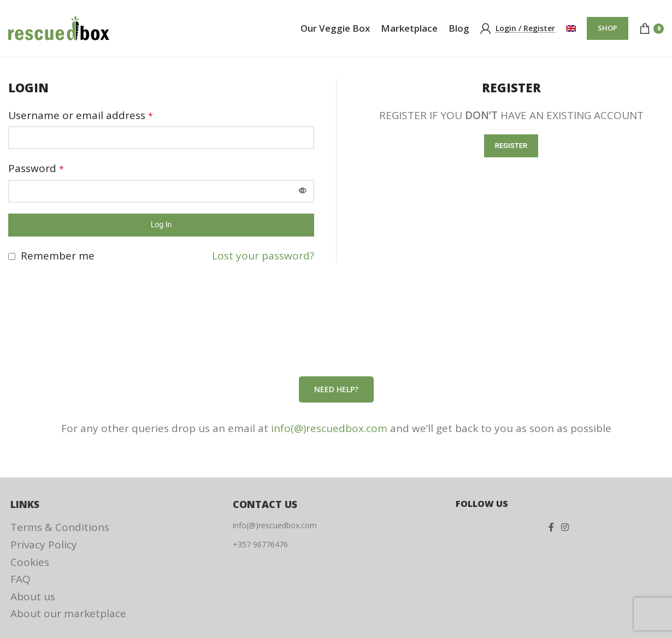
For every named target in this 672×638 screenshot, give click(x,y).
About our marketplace (68, 613)
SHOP (608, 28)
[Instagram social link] (565, 527)
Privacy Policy (44, 545)
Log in (161, 225)
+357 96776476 (260, 544)
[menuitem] (571, 28)
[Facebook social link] (551, 527)
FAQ (20, 579)
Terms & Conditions (60, 527)
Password (36, 168)
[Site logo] (59, 27)
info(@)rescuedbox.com (329, 428)
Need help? (336, 389)
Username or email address (81, 115)
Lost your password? (263, 256)
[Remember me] (12, 256)
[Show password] (303, 191)
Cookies (30, 562)
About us (33, 596)
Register (511, 146)
